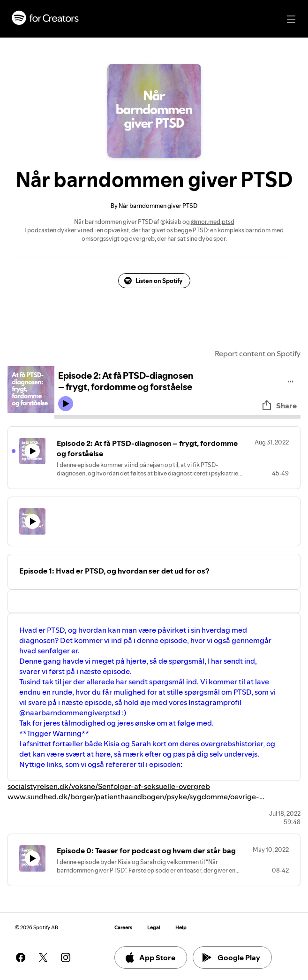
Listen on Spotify (153, 281)
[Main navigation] (291, 19)
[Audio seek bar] (177, 417)
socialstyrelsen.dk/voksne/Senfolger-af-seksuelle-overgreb (109, 786)
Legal (154, 928)
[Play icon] (66, 404)
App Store (150, 957)
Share (279, 406)
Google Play (231, 957)
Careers (123, 928)
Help (181, 928)
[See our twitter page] (43, 957)
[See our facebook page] (21, 957)
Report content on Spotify (258, 353)
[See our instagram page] (66, 957)
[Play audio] (291, 380)
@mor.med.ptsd (213, 222)
